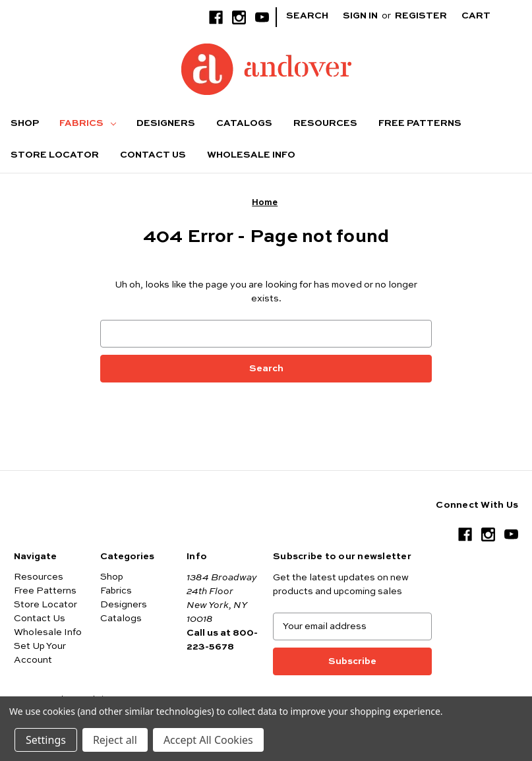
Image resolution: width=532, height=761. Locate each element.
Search (307, 16)
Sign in (360, 16)
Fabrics (88, 123)
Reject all (115, 740)
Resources (325, 123)
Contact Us (153, 155)
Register (421, 16)
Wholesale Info (251, 155)
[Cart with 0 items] (486, 16)
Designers (166, 123)
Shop (25, 123)
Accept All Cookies (208, 740)
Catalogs (244, 123)
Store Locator (55, 155)
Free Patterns (420, 123)
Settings (46, 740)
